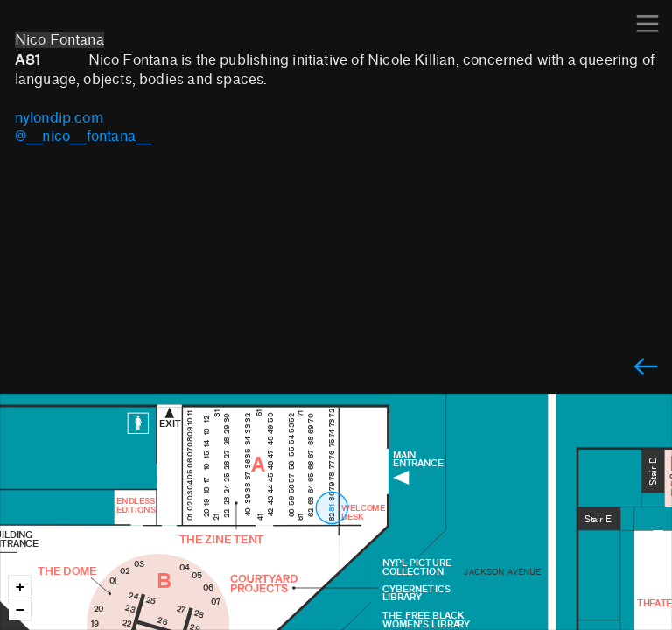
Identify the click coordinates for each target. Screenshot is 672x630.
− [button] (21, 610)
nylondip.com (59, 118)
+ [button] (21, 588)
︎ (647, 24)
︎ (646, 368)
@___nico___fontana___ (84, 136)
